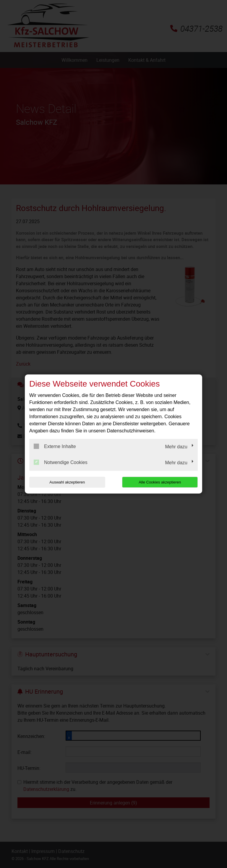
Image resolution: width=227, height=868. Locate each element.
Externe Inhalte (55, 446)
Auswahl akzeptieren (67, 482)
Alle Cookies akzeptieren (160, 482)
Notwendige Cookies (61, 462)
